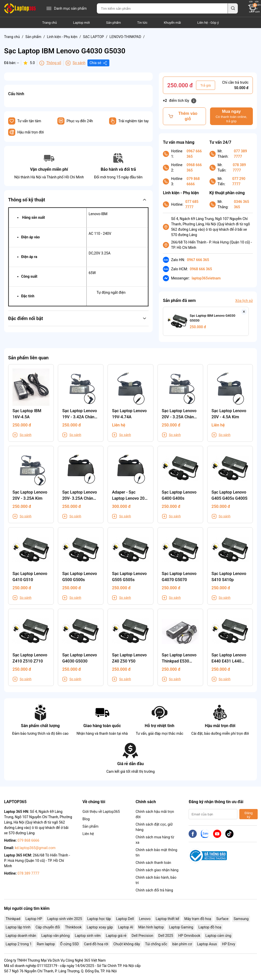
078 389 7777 (239, 168)
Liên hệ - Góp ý (208, 23)
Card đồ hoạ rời (96, 944)
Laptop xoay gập (100, 927)
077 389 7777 (240, 154)
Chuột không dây (127, 944)
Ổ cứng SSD (69, 944)
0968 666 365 (194, 168)
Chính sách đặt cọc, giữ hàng (154, 827)
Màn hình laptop (151, 927)
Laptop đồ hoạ (210, 927)
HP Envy (229, 944)
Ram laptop (46, 944)
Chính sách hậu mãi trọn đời (155, 814)
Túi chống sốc (156, 944)
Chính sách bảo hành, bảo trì (156, 880)
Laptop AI (126, 927)
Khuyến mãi (172, 23)
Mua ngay (231, 116)
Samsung (241, 919)
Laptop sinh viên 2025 (65, 919)
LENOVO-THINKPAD (125, 37)
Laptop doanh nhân (21, 936)
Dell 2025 (166, 936)
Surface (222, 919)
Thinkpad (13, 919)
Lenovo (145, 919)
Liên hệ (88, 834)
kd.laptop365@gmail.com (35, 848)
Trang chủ (50, 23)
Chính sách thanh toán (153, 863)
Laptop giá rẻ (116, 936)
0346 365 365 (242, 204)
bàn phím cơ (182, 944)
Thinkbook (73, 927)
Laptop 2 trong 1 (19, 944)
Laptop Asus (207, 944)
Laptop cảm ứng (218, 936)
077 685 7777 (192, 204)
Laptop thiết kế (167, 919)
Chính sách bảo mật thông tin (156, 853)
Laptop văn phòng (55, 936)
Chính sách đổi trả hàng (154, 890)
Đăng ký (249, 815)
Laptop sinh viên (88, 936)
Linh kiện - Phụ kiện (62, 37)
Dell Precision (142, 936)
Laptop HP (34, 919)
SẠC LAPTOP (93, 37)
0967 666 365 (194, 154)
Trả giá (206, 85)
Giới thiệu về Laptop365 (101, 812)
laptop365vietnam (206, 278)
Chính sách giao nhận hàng (157, 870)
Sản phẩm (113, 23)
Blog (86, 819)
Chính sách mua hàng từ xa (155, 840)
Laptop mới (81, 23)
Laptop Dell (125, 919)
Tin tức (142, 23)
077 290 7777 (239, 181)
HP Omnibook (189, 936)
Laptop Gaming (181, 927)
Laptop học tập (99, 919)
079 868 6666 (193, 181)
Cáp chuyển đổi (48, 927)
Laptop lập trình (18, 927)
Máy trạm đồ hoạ (198, 919)
